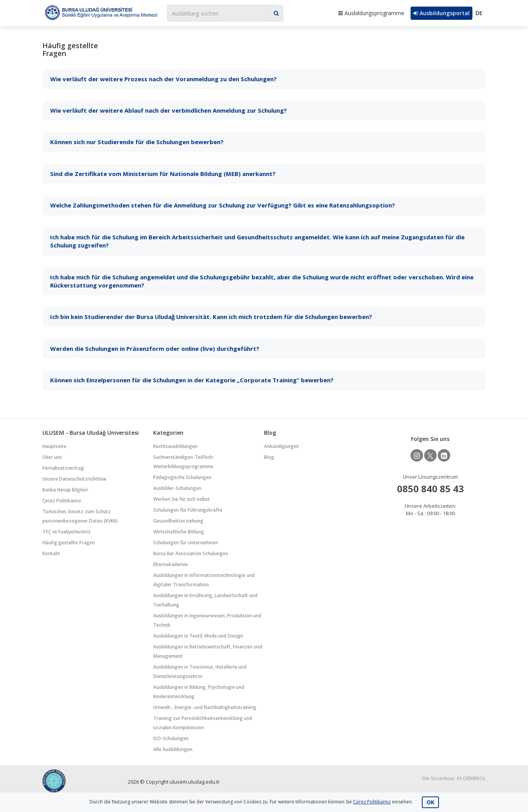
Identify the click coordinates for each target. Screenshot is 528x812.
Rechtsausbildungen (175, 446)
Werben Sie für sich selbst (182, 499)
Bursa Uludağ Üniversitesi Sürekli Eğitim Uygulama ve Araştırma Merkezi (101, 12)
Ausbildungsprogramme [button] (371, 13)
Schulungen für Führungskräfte (188, 510)
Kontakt (51, 553)
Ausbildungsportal (441, 13)
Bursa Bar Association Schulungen (191, 553)
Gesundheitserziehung (178, 521)
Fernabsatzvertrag (63, 468)
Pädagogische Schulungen (182, 477)
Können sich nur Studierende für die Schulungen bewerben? (137, 142)
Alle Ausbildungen (173, 749)
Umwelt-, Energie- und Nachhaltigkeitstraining (205, 707)
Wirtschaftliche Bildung (179, 532)
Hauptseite (54, 446)
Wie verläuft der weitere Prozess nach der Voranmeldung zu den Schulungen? (163, 79)
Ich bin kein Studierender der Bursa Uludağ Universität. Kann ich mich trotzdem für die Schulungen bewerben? (211, 317)
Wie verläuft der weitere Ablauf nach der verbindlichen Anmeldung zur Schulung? (169, 110)
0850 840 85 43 (430, 489)
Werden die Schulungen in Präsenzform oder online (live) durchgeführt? (155, 348)
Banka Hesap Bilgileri (65, 490)
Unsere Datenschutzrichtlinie (74, 479)
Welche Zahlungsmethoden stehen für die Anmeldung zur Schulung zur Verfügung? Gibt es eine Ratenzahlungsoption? (223, 205)
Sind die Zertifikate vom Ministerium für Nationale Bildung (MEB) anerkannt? (163, 174)
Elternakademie (170, 564)
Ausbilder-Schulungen (177, 488)
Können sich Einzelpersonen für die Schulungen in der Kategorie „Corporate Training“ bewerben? (192, 380)
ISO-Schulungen (171, 738)
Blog (269, 457)
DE (479, 13)
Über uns (52, 457)
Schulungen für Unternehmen (186, 543)
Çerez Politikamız (62, 501)
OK (430, 802)
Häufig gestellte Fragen (69, 543)
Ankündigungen (281, 446)
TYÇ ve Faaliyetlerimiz (66, 532)
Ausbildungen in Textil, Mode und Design (198, 636)
